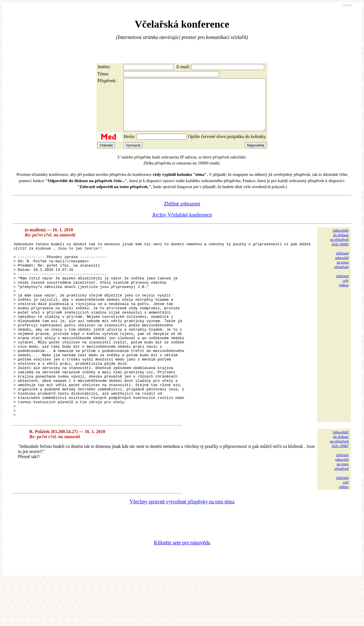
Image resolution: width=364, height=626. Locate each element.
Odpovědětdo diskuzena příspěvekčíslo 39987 (339, 484)
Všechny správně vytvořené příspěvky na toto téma (182, 547)
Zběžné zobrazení (182, 214)
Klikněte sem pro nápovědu (182, 588)
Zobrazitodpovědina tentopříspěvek (342, 270)
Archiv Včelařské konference (182, 225)
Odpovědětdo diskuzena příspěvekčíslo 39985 (339, 247)
